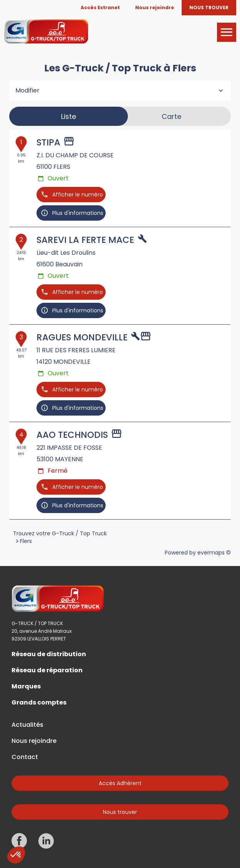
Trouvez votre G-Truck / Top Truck (60, 533)
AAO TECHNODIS (72, 435)
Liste (69, 116)
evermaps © (214, 553)
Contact (25, 757)
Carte (171, 116)
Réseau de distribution (49, 654)
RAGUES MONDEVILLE (82, 337)
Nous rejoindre (34, 741)
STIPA (48, 142)
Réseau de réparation (47, 670)
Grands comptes (39, 703)
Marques (26, 686)
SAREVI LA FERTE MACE (85, 240)
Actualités (27, 725)
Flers (26, 541)
